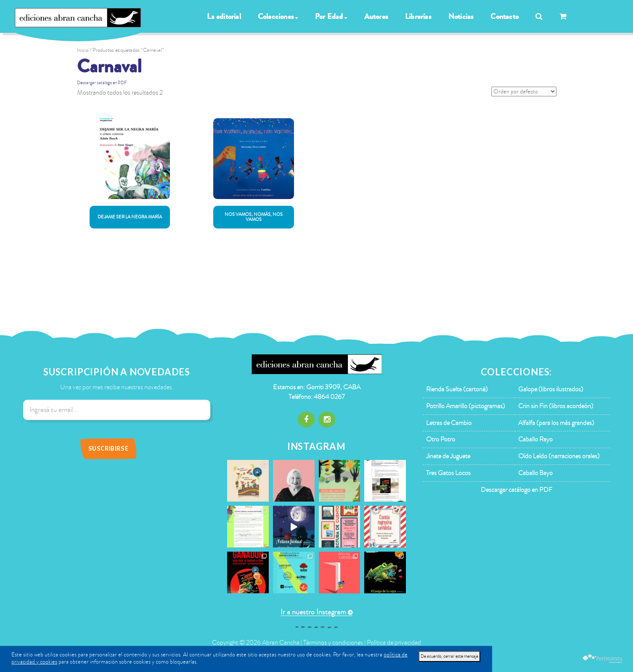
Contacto (505, 16)
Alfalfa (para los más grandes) (556, 423)
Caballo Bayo (535, 473)
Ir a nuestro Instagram (313, 612)
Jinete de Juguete (448, 456)
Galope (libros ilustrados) (551, 389)
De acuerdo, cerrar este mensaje (449, 656)
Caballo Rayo (535, 439)
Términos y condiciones (333, 643)
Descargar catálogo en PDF (102, 83)
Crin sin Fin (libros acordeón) (556, 406)
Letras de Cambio (449, 423)
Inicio (83, 50)
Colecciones (278, 16)
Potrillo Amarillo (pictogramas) (466, 406)
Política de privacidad (394, 643)
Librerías (418, 16)
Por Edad (331, 16)
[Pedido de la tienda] (524, 92)
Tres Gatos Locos (448, 473)
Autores (376, 16)
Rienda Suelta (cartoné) (457, 389)
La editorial (224, 16)
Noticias (461, 16)
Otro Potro (441, 439)
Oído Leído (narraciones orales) (559, 456)
